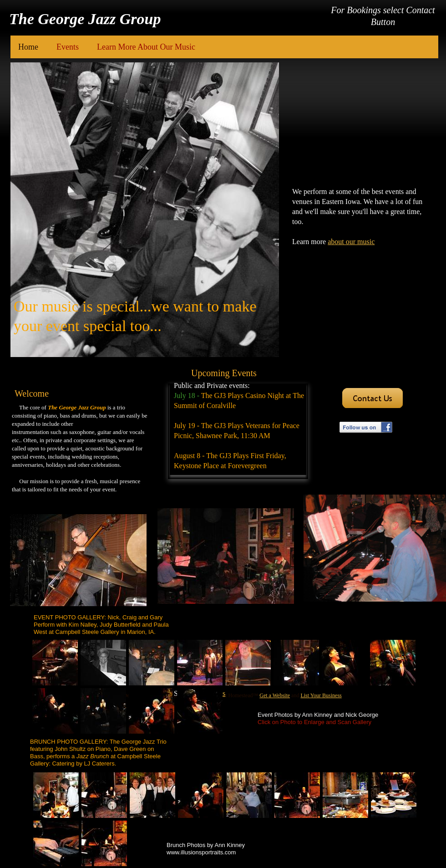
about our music (351, 242)
